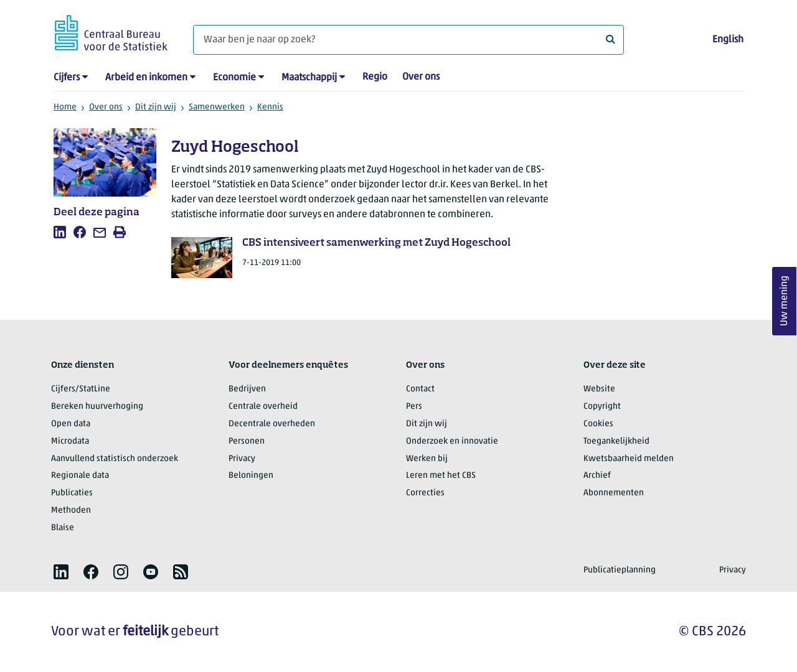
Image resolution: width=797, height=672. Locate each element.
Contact (420, 389)
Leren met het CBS (441, 476)
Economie (234, 78)
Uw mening (785, 301)
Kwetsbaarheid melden (629, 459)
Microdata (70, 441)
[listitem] (60, 232)
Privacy (242, 459)
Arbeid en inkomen (146, 78)
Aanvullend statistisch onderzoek (115, 459)
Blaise (63, 528)
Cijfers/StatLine (81, 389)
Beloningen (251, 476)
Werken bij (427, 459)
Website (599, 389)
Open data (71, 424)
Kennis (270, 107)
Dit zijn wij (156, 107)
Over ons (421, 77)
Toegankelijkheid (616, 441)
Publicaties (72, 493)
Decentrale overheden (272, 424)
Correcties (425, 493)
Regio (375, 77)
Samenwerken (217, 107)
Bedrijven (247, 389)
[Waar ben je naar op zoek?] (408, 40)
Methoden (71, 511)
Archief (597, 476)
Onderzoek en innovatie (452, 441)
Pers (414, 407)
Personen (247, 441)
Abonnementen (614, 493)
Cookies (598, 424)
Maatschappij (309, 78)
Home (65, 107)
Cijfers (67, 78)
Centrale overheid (263, 407)
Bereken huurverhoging (97, 407)
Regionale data (80, 476)
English (728, 40)
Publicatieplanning (620, 570)
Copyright (602, 407)
